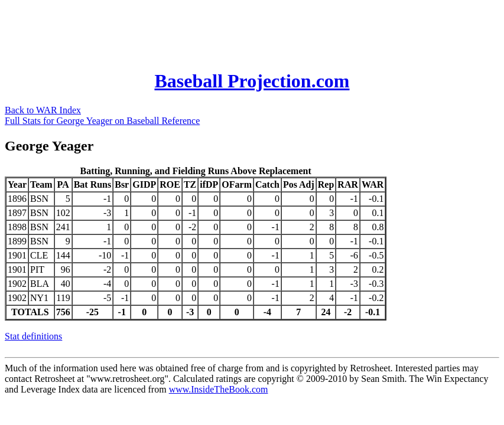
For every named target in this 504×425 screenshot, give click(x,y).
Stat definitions (33, 336)
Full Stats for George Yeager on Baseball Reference (102, 121)
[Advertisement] (220, 31)
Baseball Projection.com (252, 81)
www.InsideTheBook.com (219, 389)
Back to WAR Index (43, 110)
